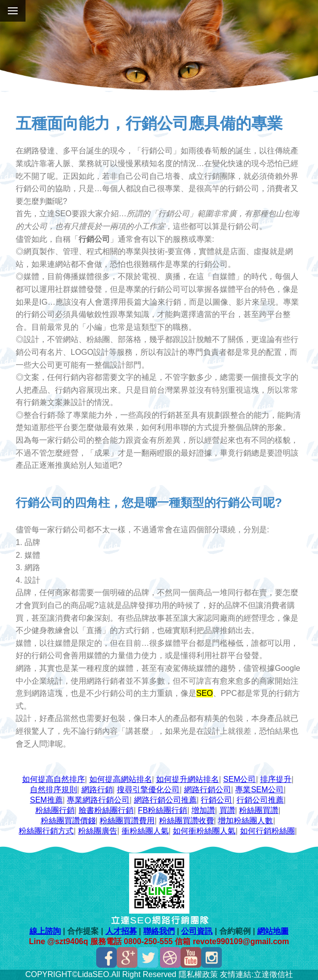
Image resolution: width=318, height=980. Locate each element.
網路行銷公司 (208, 790)
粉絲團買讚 (259, 810)
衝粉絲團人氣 (145, 831)
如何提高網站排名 (121, 779)
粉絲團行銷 (55, 810)
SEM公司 (240, 779)
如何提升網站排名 (187, 779)
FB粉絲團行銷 (162, 810)
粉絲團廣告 (98, 831)
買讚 (227, 810)
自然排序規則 (53, 790)
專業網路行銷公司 (98, 800)
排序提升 (276, 779)
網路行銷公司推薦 (165, 800)
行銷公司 (216, 800)
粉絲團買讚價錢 (68, 821)
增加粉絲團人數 (245, 821)
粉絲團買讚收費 (186, 821)
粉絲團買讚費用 (127, 821)
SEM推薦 (46, 800)
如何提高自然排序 (53, 779)
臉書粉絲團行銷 (106, 810)
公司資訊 (197, 931)
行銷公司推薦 (260, 800)
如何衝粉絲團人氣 (204, 831)
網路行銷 (97, 790)
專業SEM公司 (259, 790)
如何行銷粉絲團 (267, 831)
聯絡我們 (159, 931)
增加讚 (203, 810)
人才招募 (121, 931)
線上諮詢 (45, 931)
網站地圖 (273, 931)
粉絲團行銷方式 (46, 831)
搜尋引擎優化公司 (148, 790)
